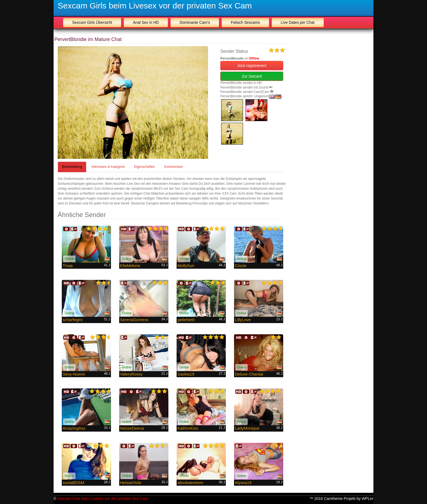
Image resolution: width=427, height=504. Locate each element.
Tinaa (68, 266)
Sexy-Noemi (74, 374)
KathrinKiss (188, 428)
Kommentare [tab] (174, 167)
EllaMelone (130, 266)
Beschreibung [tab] (72, 167)
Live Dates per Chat (298, 22)
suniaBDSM (73, 483)
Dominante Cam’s (195, 22)
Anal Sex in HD (146, 22)
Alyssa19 (243, 483)
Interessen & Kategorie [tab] (108, 167)
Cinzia (241, 266)
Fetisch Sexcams (245, 22)
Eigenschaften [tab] (144, 167)
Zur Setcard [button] (252, 76)
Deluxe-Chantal (249, 374)
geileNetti (186, 320)
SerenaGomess (134, 320)
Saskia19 (186, 374)
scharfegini (73, 320)
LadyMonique (247, 428)
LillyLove (243, 320)
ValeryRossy (131, 374)
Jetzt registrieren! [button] (252, 66)
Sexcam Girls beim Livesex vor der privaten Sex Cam (155, 6)
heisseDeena (132, 428)
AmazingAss (74, 428)
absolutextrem (190, 483)
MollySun (186, 266)
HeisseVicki (131, 483)
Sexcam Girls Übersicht (92, 22)
